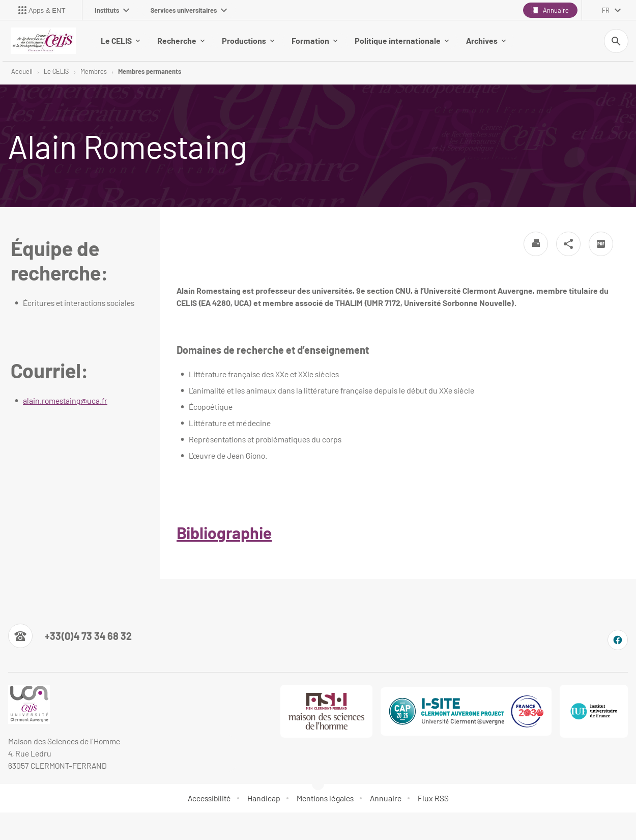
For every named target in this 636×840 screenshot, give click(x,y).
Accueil (22, 71)
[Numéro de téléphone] (70, 636)
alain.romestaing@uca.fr (65, 401)
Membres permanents (150, 71)
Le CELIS (120, 40)
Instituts (112, 10)
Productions (248, 40)
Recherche (181, 40)
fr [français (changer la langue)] (606, 10)
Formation (314, 40)
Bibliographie (224, 533)
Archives (486, 40)
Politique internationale (402, 40)
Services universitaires (189, 10)
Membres (94, 71)
